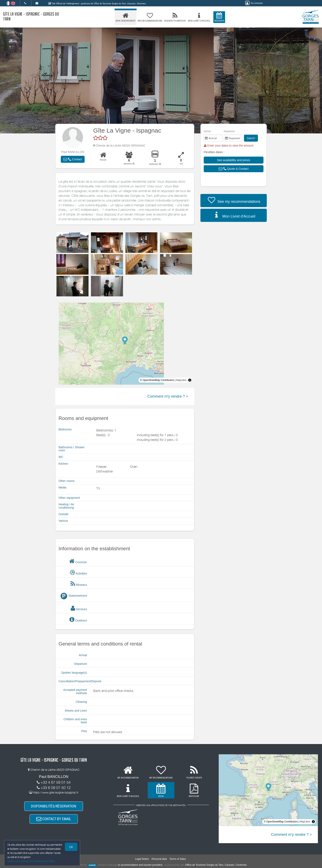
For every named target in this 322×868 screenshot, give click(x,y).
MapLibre (181, 380)
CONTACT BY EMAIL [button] (54, 819)
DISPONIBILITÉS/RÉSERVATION (54, 806)
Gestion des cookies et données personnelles (31, 861)
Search (251, 138)
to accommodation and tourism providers (140, 865)
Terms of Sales (178, 859)
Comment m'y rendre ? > (168, 396)
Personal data (159, 859)
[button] (73, 159)
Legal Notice (142, 859)
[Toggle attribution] (190, 380)
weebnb (92, 865)
